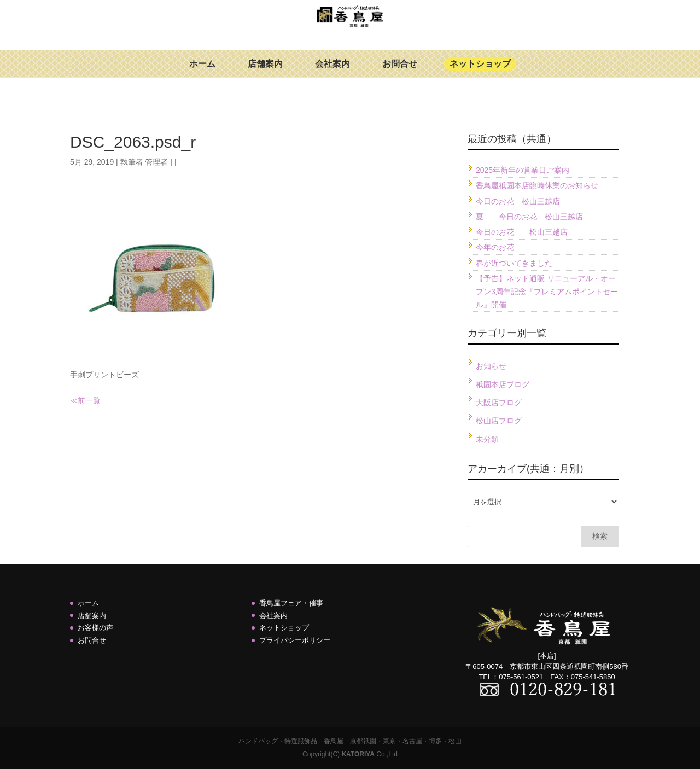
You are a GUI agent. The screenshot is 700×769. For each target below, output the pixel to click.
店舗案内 (265, 72)
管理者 (156, 162)
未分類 (487, 439)
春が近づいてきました (514, 263)
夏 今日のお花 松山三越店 (529, 217)
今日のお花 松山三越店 (518, 201)
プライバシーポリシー (295, 640)
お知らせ (491, 366)
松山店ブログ (499, 421)
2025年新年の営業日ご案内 (523, 170)
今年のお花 (495, 247)
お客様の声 (95, 628)
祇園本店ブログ (503, 384)
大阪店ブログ (499, 403)
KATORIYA (358, 754)
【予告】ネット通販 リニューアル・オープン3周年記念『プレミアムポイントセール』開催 (547, 292)
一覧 (93, 400)
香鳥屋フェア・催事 (291, 603)
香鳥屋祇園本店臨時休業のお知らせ (537, 185)
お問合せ (400, 72)
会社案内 (332, 72)
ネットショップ (480, 72)
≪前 (78, 400)
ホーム (202, 72)
